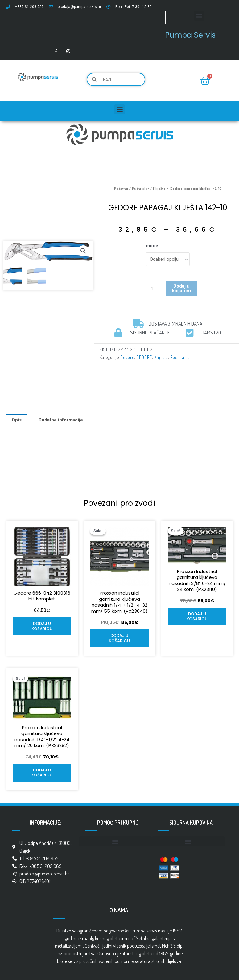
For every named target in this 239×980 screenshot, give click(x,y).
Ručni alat (140, 189)
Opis (17, 420)
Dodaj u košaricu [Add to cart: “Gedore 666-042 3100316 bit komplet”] (42, 626)
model (153, 246)
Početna (121, 189)
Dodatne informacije (61, 420)
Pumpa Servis (190, 35)
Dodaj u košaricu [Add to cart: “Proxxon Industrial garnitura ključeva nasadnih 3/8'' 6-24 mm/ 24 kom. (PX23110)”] (197, 617)
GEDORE (144, 357)
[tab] (17, 420)
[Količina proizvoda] (154, 289)
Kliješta (159, 189)
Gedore (127, 357)
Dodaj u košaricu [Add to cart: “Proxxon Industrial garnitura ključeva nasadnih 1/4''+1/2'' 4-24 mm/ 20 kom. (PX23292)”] (42, 773)
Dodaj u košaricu (181, 288)
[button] (199, 16)
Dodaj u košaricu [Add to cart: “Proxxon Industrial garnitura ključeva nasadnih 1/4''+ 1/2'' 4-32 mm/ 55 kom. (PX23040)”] (119, 638)
